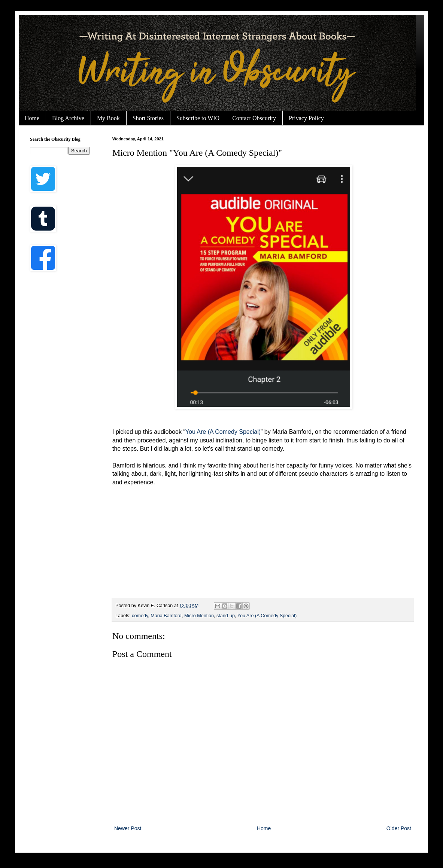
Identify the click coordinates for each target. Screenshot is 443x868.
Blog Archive (68, 118)
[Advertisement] (60, 397)
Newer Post (128, 828)
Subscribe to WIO (198, 118)
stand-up (226, 616)
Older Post (399, 828)
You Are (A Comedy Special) (223, 432)
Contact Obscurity (254, 118)
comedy (140, 616)
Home (32, 118)
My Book (108, 118)
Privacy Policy (306, 118)
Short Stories (148, 118)
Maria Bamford (166, 616)
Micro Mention (199, 616)
